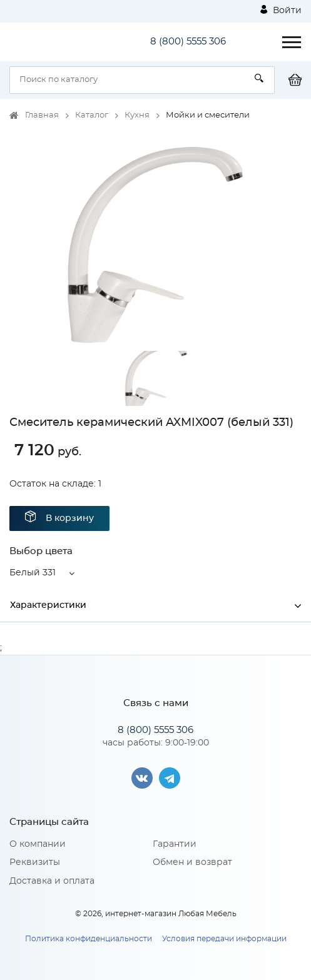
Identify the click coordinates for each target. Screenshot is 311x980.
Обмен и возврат (192, 862)
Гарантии (175, 844)
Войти (281, 10)
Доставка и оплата (52, 881)
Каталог (92, 115)
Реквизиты (35, 862)
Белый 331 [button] (33, 573)
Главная (42, 115)
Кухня (137, 115)
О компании (38, 844)
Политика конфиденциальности (89, 939)
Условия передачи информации (224, 939)
